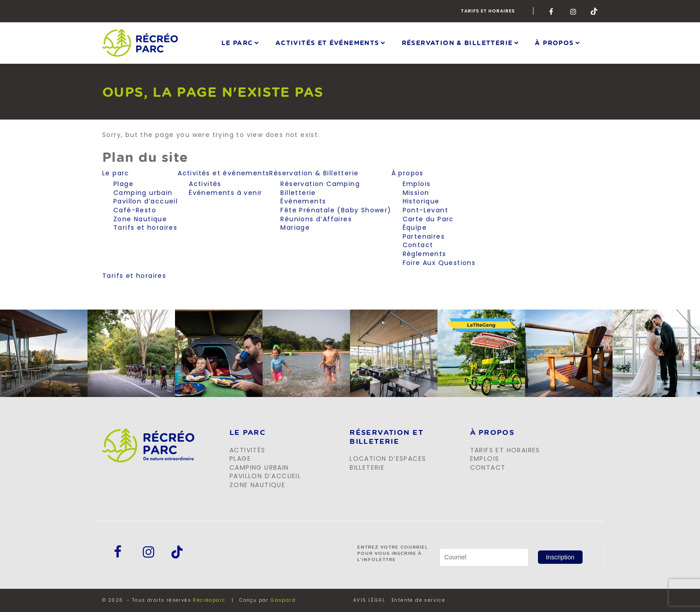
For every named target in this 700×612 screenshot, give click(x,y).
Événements (303, 201)
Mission (416, 193)
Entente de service (418, 600)
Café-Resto (135, 210)
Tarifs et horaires (488, 11)
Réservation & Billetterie (457, 43)
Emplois (417, 184)
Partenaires (424, 236)
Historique (421, 201)
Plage (123, 184)
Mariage (295, 227)
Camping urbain (143, 193)
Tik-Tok (594, 11)
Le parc (237, 43)
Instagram (574, 11)
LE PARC (248, 433)
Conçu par (267, 600)
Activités (205, 184)
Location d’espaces (388, 459)
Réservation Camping (320, 184)
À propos (554, 43)
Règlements (425, 254)
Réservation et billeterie (386, 437)
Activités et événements (327, 43)
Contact (418, 245)
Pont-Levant (425, 210)
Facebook (553, 11)
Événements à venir (225, 193)
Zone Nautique (140, 219)
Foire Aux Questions (439, 263)
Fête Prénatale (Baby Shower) (336, 210)
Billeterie (367, 467)
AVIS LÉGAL (369, 600)
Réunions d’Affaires (316, 219)
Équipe (415, 227)
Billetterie (298, 193)
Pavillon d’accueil (146, 201)
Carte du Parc (428, 219)
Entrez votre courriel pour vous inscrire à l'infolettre (393, 553)
